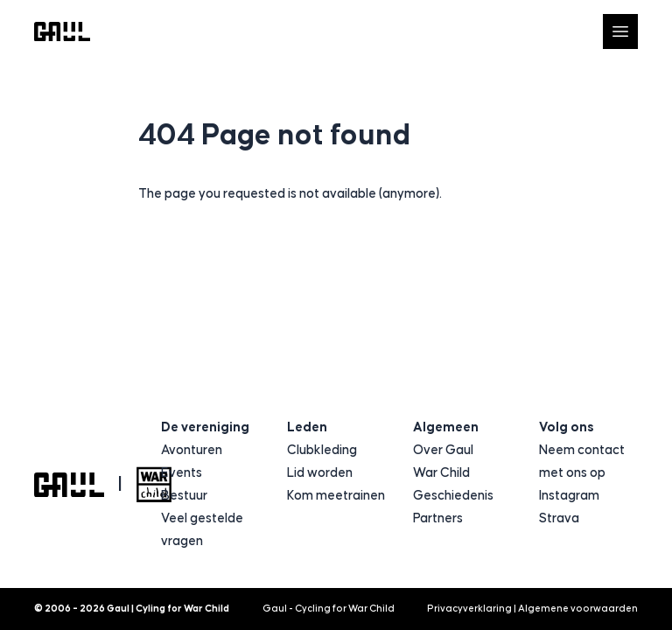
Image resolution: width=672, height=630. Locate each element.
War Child (441, 473)
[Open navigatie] (620, 31)
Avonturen (192, 450)
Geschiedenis (453, 496)
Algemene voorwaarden (578, 609)
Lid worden (320, 473)
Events (182, 473)
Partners (438, 518)
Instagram (569, 496)
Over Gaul (443, 450)
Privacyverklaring (469, 609)
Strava (559, 518)
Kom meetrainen (336, 496)
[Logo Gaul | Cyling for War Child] (62, 32)
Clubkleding (322, 450)
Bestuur (184, 496)
